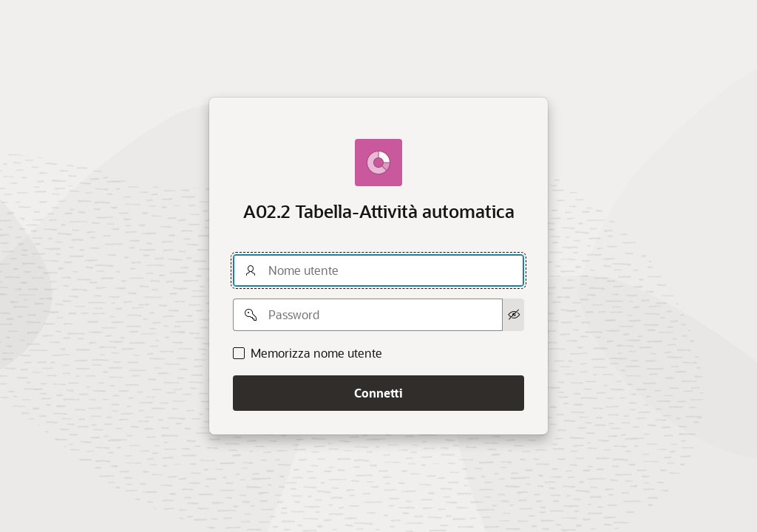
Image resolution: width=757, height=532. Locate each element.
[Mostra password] (513, 315)
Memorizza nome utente (316, 353)
